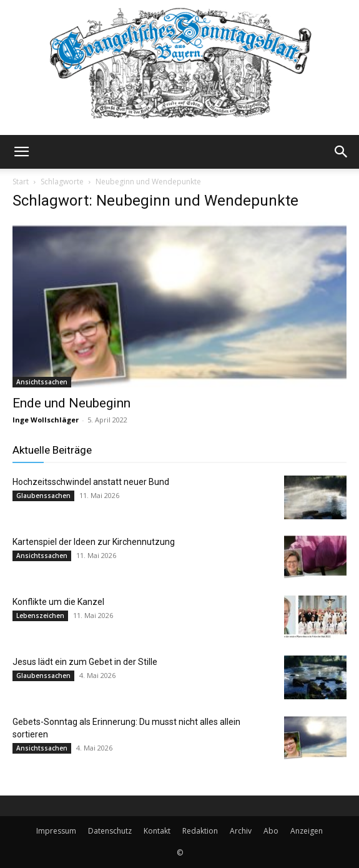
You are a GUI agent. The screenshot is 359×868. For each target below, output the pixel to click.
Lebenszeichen (40, 616)
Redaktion (200, 831)
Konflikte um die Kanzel (58, 602)
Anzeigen (307, 831)
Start (21, 182)
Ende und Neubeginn (71, 403)
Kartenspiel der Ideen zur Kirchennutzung (94, 542)
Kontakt (157, 831)
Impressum (56, 831)
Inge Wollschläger (46, 420)
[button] (21, 152)
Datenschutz (110, 831)
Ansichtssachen (42, 382)
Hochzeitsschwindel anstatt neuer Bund (91, 482)
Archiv (241, 831)
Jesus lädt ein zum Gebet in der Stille (85, 662)
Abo (271, 831)
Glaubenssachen (43, 496)
